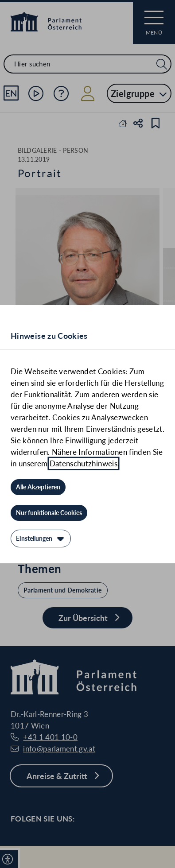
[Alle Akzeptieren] (38, 487)
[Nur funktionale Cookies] (49, 513)
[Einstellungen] (41, 539)
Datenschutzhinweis (84, 463)
